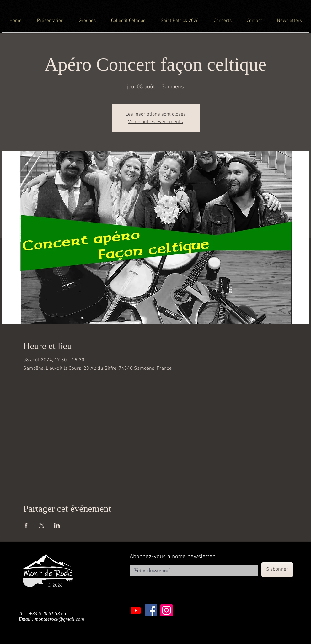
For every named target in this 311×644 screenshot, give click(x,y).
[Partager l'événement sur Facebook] (26, 525)
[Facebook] (151, 610)
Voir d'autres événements (155, 122)
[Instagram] (166, 610)
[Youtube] (136, 610)
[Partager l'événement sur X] (42, 525)
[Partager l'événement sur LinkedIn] (57, 525)
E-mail (135, 563)
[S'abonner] (277, 570)
